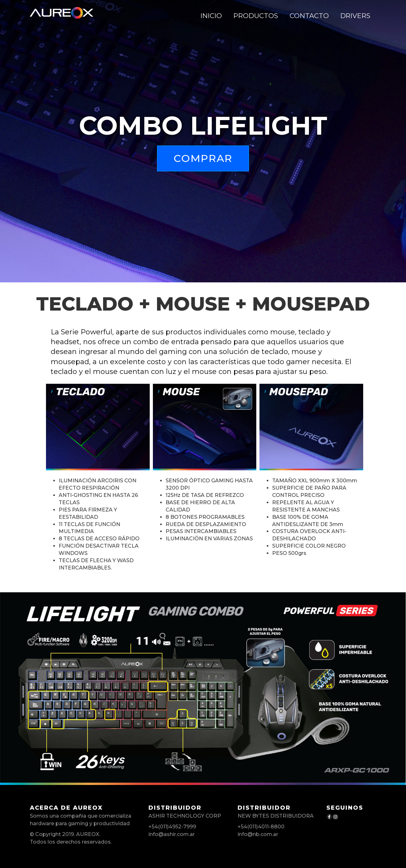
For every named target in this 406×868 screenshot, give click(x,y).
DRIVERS (355, 16)
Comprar (203, 158)
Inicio (211, 16)
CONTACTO (309, 16)
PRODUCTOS (256, 16)
